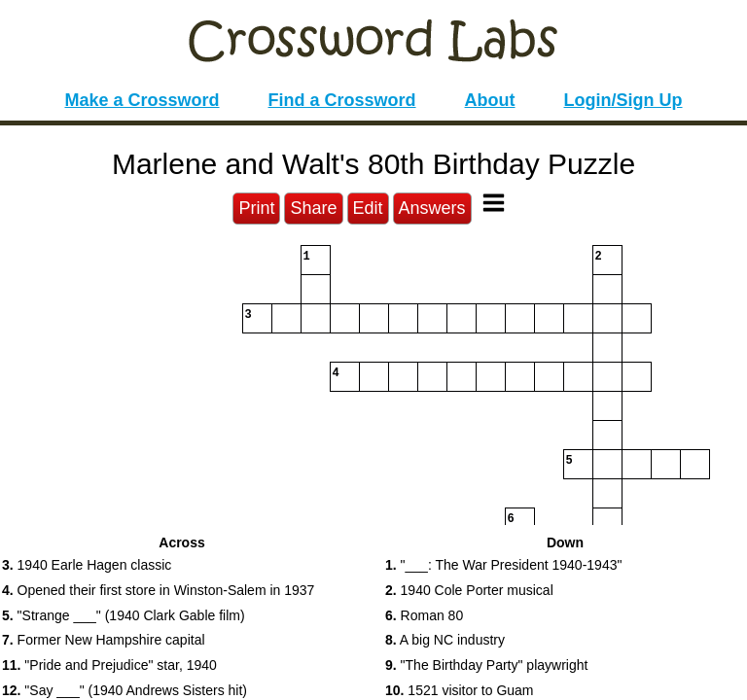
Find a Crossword (342, 100)
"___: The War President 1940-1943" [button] (503, 565)
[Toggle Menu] (494, 203)
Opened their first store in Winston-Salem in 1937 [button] (158, 590)
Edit (368, 208)
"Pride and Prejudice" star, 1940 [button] (109, 665)
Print (256, 208)
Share (313, 208)
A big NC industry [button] (445, 640)
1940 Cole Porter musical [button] (469, 590)
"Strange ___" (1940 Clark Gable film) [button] (124, 615)
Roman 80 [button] (424, 615)
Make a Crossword (142, 100)
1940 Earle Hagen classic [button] (87, 565)
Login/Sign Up (623, 100)
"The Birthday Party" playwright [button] (486, 665)
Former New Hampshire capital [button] (104, 640)
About (490, 100)
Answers (432, 208)
